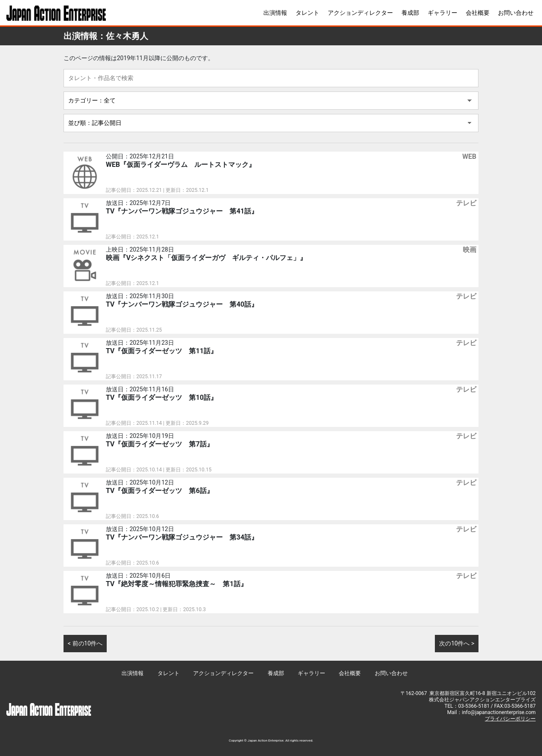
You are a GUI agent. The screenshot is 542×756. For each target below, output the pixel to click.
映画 (470, 250)
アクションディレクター (360, 13)
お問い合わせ (516, 13)
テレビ (466, 203)
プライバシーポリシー (510, 719)
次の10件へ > (457, 643)
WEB (469, 156)
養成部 (410, 13)
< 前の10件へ (85, 643)
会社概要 (478, 13)
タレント (307, 13)
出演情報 (275, 13)
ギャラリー (442, 13)
